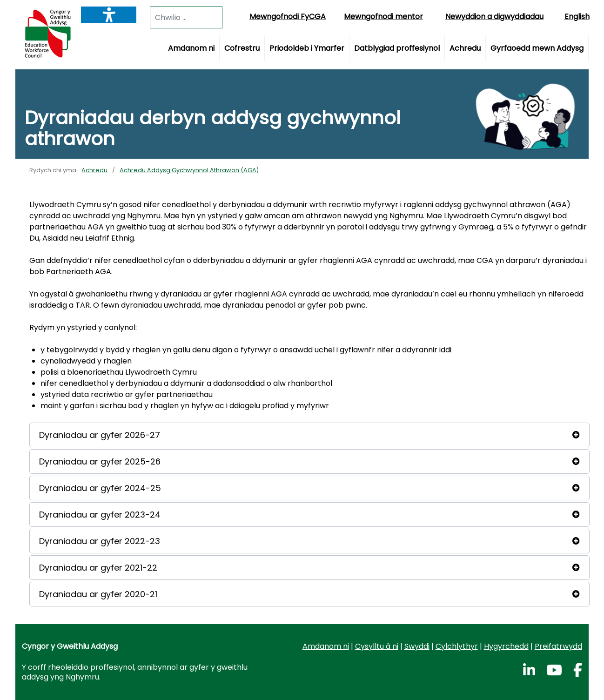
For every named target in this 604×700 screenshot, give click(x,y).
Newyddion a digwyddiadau (494, 17)
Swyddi (417, 646)
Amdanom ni (326, 646)
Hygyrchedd (506, 646)
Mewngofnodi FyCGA (288, 17)
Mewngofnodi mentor (383, 17)
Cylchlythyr (457, 646)
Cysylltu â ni (377, 646)
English (577, 17)
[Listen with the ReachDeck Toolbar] (109, 15)
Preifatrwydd (558, 646)
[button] (309, 435)
